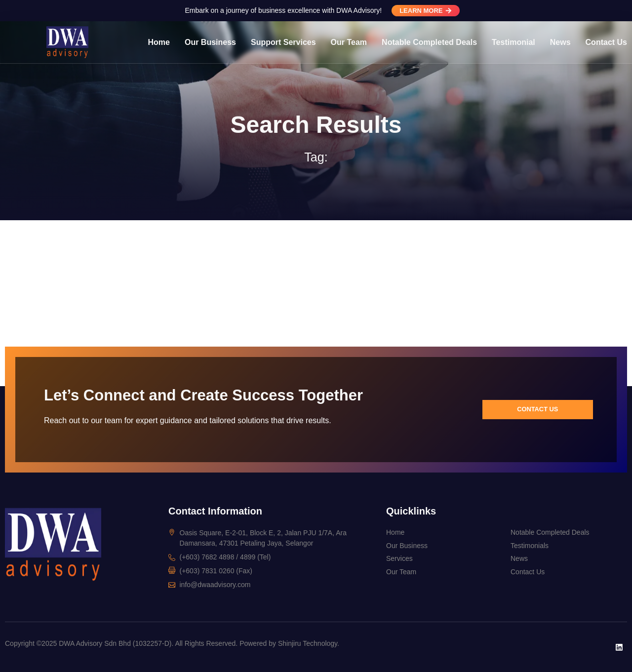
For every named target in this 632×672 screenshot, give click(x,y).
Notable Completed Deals (429, 42)
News (560, 42)
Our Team (349, 42)
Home (159, 42)
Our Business (210, 42)
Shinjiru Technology (308, 643)
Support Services (283, 42)
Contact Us (606, 42)
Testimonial (513, 42)
